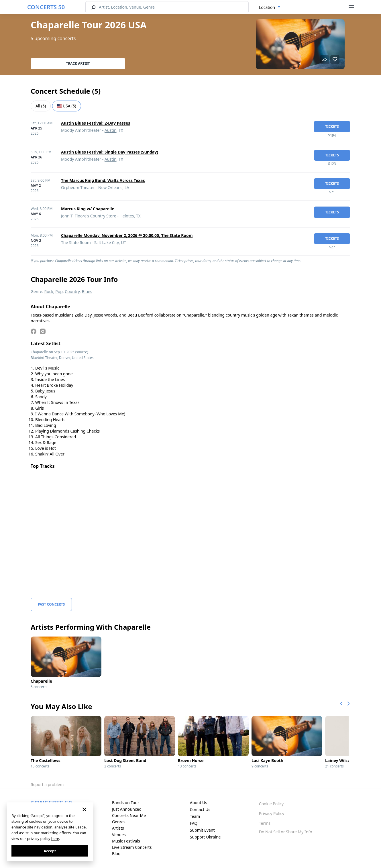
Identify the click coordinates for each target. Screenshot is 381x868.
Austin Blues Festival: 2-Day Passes (96, 123)
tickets (332, 126)
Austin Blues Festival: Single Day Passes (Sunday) (110, 152)
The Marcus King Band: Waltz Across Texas (103, 180)
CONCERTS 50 (46, 7)
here (55, 838)
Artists (118, 828)
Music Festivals (126, 841)
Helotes (127, 216)
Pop (59, 291)
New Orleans (110, 187)
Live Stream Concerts (132, 847)
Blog (116, 854)
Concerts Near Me (129, 815)
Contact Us (200, 809)
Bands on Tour (126, 803)
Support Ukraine (205, 837)
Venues (119, 835)
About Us (199, 803)
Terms (265, 823)
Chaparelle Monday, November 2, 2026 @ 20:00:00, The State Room (127, 235)
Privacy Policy (272, 813)
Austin (111, 130)
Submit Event (202, 830)
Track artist (78, 63)
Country (72, 291)
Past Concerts (51, 604)
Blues (87, 291)
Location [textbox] (267, 7)
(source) (82, 352)
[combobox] (270, 7)
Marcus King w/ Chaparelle (88, 209)
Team (195, 816)
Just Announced (127, 809)
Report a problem (47, 784)
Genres (119, 822)
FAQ (194, 823)
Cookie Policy (271, 804)
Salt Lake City (107, 242)
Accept (50, 851)
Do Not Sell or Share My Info (286, 832)
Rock (49, 291)
